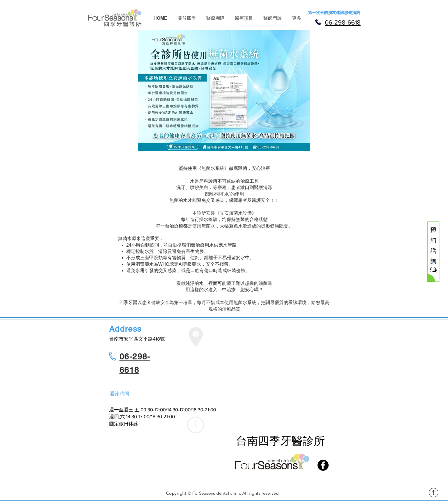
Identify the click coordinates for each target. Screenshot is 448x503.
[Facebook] (323, 465)
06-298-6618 (343, 22)
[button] (187, 18)
